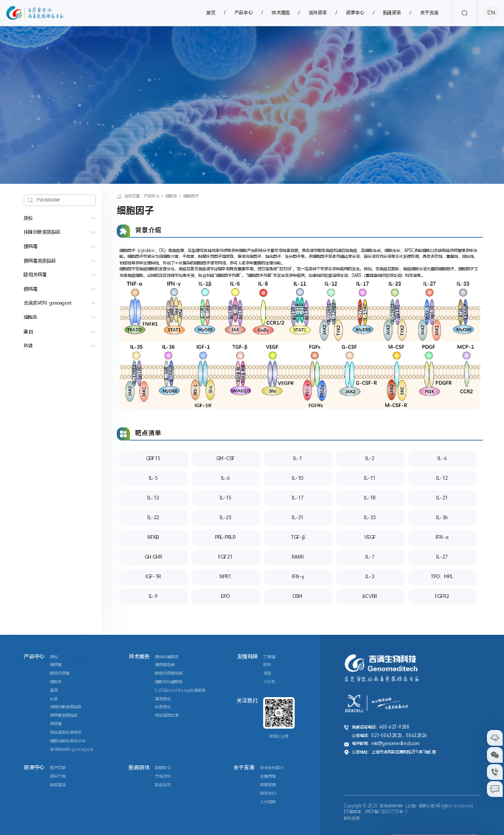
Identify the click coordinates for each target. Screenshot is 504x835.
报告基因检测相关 (66, 733)
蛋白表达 (163, 699)
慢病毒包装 (165, 665)
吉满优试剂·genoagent (48, 303)
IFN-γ (298, 577)
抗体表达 (163, 707)
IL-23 (225, 518)
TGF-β (298, 537)
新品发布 (163, 785)
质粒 (28, 218)
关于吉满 (429, 13)
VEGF (370, 537)
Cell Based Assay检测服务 (180, 691)
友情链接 (247, 657)
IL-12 (442, 478)
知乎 (267, 665)
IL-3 (370, 577)
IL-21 (442, 498)
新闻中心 (163, 768)
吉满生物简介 (272, 768)
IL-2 (370, 459)
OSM (298, 596)
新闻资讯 (392, 13)
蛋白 (28, 332)
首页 (211, 13)
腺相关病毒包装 (169, 674)
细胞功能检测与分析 (68, 741)
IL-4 (442, 459)
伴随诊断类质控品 (42, 232)
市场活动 (163, 777)
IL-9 (153, 596)
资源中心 (355, 13)
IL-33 (370, 518)
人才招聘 (268, 802)
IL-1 (298, 459)
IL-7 (370, 557)
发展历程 (268, 777)
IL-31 (298, 518)
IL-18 (370, 498)
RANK (298, 557)
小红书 (269, 682)
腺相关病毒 (35, 275)
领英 (267, 674)
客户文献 (58, 768)
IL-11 (370, 478)
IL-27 (442, 557)
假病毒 (31, 289)
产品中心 (243, 13)
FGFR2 (442, 596)
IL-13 (153, 498)
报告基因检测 (167, 716)
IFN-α (442, 537)
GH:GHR (154, 557)
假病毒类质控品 (40, 261)
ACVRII (370, 596)
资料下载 (58, 777)
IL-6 (225, 478)
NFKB (153, 537)
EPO (225, 596)
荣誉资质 (268, 785)
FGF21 (225, 557)
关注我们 (247, 701)
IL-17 (298, 498)
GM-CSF (226, 459)
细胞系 (31, 317)
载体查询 (58, 785)
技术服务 (281, 13)
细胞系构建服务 (169, 682)
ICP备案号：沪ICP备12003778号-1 (376, 812)
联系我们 (268, 794)
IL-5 (153, 478)
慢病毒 (31, 246)
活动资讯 (318, 13)
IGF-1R (153, 577)
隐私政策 (352, 819)
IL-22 (153, 518)
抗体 (28, 346)
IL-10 (298, 478)
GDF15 (153, 459)
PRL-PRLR (225, 537)
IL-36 (442, 518)
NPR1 (225, 577)
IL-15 (225, 498)
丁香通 (269, 657)
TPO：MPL (442, 577)
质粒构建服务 (167, 657)
